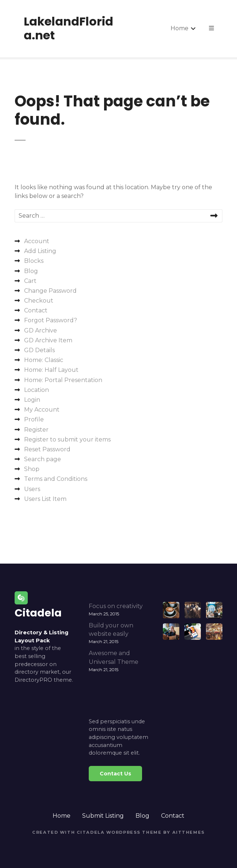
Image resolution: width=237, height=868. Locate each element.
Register (36, 430)
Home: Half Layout (51, 370)
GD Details (39, 350)
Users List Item (45, 499)
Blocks (34, 261)
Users (32, 489)
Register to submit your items (67, 439)
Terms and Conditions (56, 479)
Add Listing (40, 251)
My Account (42, 410)
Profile (34, 419)
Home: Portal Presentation (63, 380)
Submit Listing (103, 816)
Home (179, 28)
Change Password (50, 291)
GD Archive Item (48, 340)
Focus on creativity (116, 606)
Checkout (39, 301)
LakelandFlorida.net (68, 28)
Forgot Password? (51, 320)
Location (37, 390)
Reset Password (47, 449)
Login (32, 400)
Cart (30, 281)
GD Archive (41, 330)
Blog (31, 271)
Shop (32, 469)
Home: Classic (44, 360)
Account (37, 241)
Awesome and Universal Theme (114, 657)
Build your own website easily (111, 630)
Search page (43, 459)
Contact (36, 310)
